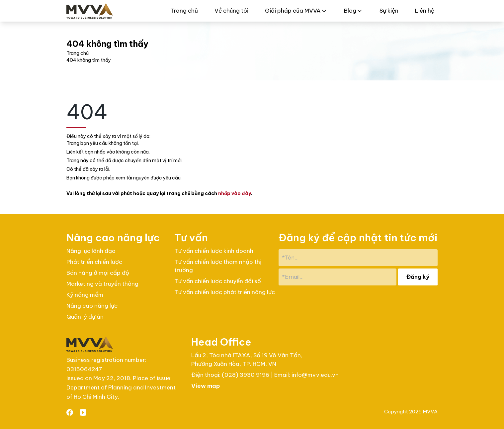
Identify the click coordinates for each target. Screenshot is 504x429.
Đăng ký (418, 277)
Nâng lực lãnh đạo (91, 251)
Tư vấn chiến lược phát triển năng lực (225, 292)
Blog (353, 11)
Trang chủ (184, 11)
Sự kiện (389, 11)
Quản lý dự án (85, 317)
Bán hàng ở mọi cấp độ (98, 273)
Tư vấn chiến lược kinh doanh (214, 251)
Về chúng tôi (231, 11)
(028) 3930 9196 (246, 375)
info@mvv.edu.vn (315, 375)
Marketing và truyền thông (102, 284)
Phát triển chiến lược (94, 262)
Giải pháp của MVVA (296, 11)
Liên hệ (425, 11)
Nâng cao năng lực (92, 306)
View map (206, 386)
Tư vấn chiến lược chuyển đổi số (218, 281)
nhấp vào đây (235, 193)
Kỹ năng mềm (85, 295)
